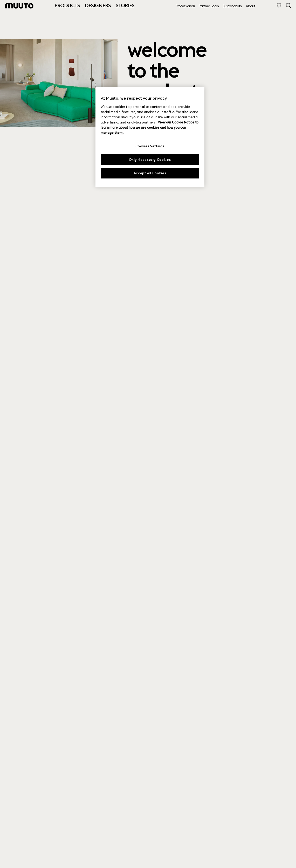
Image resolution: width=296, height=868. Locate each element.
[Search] (288, 5)
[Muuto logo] (19, 6)
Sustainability (232, 6)
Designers (98, 5)
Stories (125, 5)
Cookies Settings (150, 146)
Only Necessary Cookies (150, 160)
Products (67, 5)
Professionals (185, 6)
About (250, 6)
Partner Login (209, 6)
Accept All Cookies (150, 173)
